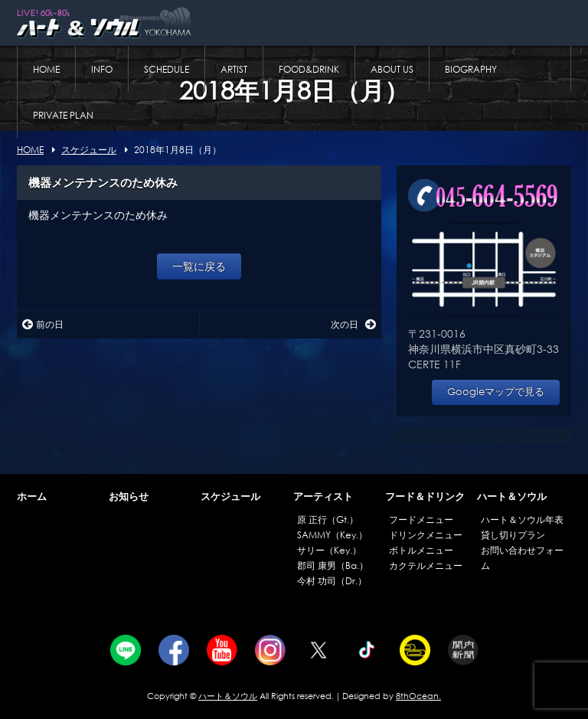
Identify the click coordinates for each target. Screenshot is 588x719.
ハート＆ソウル (512, 497)
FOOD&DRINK (309, 69)
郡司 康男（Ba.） (333, 565)
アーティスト (323, 497)
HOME (46, 69)
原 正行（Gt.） (328, 520)
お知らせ (129, 497)
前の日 (43, 324)
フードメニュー (421, 520)
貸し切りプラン (513, 535)
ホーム (32, 497)
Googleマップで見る (496, 392)
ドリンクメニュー (426, 535)
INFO (102, 69)
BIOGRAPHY (471, 69)
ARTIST (234, 69)
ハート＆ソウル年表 (522, 520)
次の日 (353, 324)
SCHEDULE (167, 69)
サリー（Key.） (329, 550)
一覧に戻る (199, 266)
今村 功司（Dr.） (332, 581)
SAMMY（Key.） (332, 535)
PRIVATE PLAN (63, 115)
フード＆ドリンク (425, 497)
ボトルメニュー (421, 550)
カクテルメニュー (426, 565)
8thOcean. (418, 696)
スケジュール (230, 497)
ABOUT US (392, 69)
